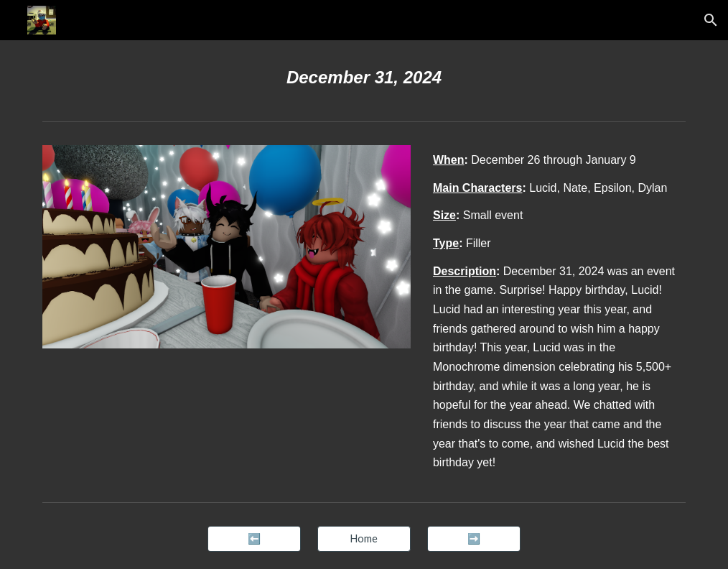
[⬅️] (254, 538)
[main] (364, 78)
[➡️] (474, 538)
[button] (711, 20)
